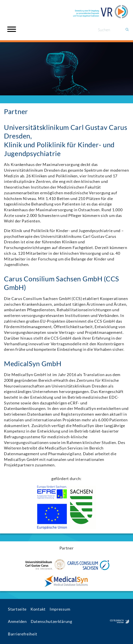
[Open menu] (12, 29)
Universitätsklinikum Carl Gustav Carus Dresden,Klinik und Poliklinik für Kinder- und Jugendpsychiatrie (66, 140)
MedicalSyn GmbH (33, 364)
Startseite (17, 609)
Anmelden (17, 621)
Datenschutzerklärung (51, 621)
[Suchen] (110, 30)
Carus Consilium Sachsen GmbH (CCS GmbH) (61, 283)
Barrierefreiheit (23, 634)
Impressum (60, 609)
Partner (16, 112)
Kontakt (38, 609)
